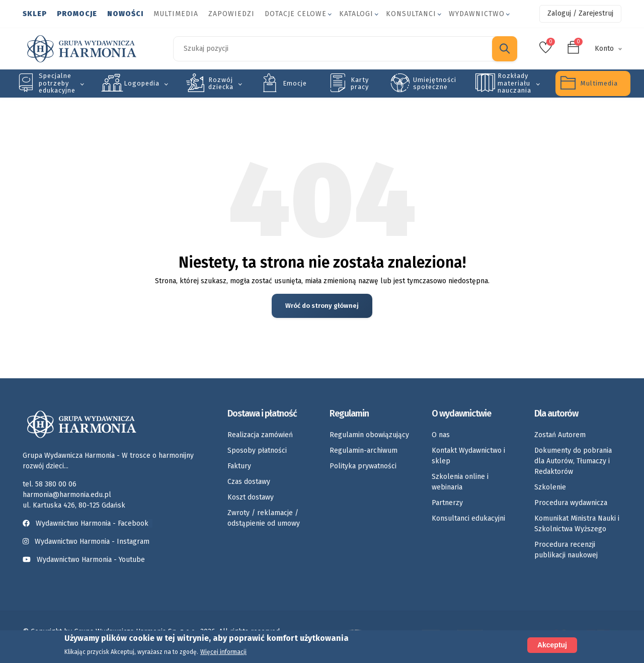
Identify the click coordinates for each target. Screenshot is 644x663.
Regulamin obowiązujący (369, 435)
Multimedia (176, 14)
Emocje (295, 83)
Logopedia (142, 83)
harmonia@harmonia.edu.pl (67, 495)
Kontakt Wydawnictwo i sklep (468, 456)
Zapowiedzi (231, 14)
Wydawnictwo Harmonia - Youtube (91, 560)
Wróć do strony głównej (322, 306)
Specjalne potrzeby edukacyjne (57, 83)
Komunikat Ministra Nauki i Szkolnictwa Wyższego (577, 524)
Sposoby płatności (257, 451)
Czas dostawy (249, 482)
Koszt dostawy (251, 498)
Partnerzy (447, 503)
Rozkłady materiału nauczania (514, 83)
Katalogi (356, 14)
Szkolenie (550, 488)
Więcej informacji (223, 652)
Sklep (35, 14)
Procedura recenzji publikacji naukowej (566, 550)
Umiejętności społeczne (435, 83)
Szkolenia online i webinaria (460, 482)
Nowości (125, 14)
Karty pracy (360, 83)
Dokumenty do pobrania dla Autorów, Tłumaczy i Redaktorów (573, 462)
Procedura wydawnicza (571, 503)
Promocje (77, 14)
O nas (441, 435)
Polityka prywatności (363, 467)
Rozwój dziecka (221, 83)
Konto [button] (604, 49)
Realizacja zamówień (260, 435)
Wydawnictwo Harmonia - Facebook (88, 524)
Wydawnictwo (477, 14)
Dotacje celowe (296, 14)
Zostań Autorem (560, 435)
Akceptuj (552, 645)
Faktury (239, 467)
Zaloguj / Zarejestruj (580, 13)
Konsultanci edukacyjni (468, 519)
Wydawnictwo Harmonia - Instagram (92, 542)
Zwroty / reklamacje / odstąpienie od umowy (264, 519)
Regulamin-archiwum (364, 451)
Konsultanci (411, 14)
